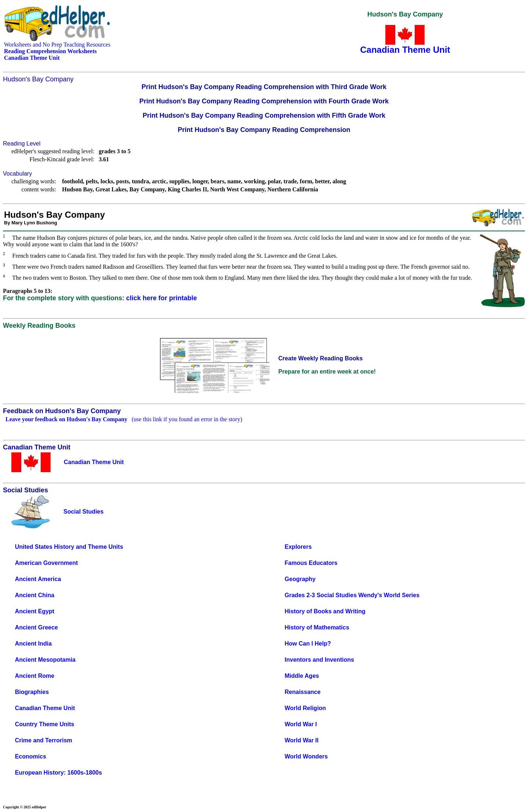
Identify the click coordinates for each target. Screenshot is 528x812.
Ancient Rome (35, 676)
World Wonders (306, 756)
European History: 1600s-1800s (58, 773)
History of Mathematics (317, 627)
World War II (301, 740)
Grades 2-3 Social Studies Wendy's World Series (352, 595)
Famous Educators (311, 563)
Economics (31, 756)
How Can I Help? (308, 644)
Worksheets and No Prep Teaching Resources (57, 45)
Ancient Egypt (35, 611)
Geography (300, 579)
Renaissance (302, 692)
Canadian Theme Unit (45, 708)
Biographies (32, 692)
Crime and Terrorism (44, 740)
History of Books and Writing (325, 611)
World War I (301, 724)
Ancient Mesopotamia (45, 660)
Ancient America (38, 579)
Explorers (298, 547)
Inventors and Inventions (319, 660)
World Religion (305, 708)
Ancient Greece (36, 627)
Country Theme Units (45, 724)
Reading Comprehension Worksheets (50, 51)
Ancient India (33, 644)
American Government (47, 563)
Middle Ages (302, 676)
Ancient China (35, 595)
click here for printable (162, 298)
